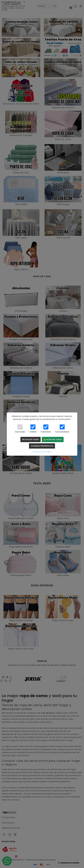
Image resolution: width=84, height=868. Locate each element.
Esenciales (20, 429)
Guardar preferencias (42, 446)
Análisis (33, 429)
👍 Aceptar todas (53, 439)
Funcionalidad (62, 429)
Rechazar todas (31, 439)
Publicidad (46, 429)
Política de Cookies (42, 452)
